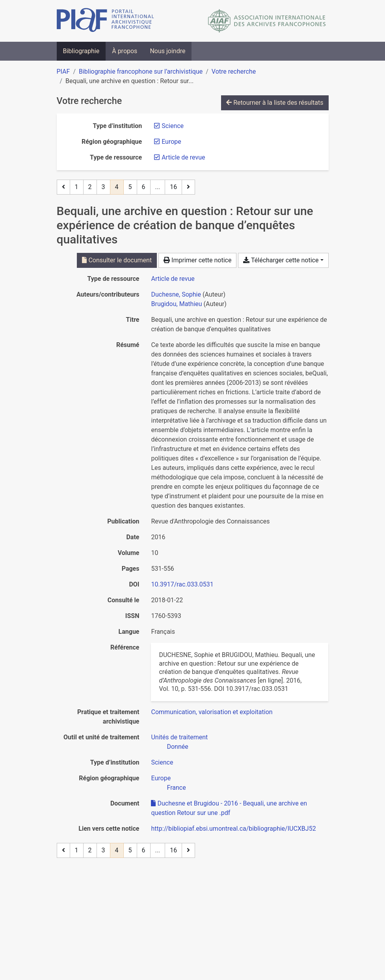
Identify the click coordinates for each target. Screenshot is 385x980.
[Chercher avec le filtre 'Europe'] (161, 778)
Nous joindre (167, 51)
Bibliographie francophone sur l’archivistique (141, 71)
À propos (125, 51)
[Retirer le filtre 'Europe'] (171, 142)
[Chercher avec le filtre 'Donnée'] (177, 747)
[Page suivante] (188, 187)
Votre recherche (234, 71)
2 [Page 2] (90, 187)
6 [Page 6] (144, 187)
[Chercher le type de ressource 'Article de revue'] (173, 279)
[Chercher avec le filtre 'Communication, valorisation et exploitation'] (212, 712)
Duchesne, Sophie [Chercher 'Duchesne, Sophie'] (176, 294)
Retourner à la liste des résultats (275, 103)
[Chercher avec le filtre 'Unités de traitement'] (179, 737)
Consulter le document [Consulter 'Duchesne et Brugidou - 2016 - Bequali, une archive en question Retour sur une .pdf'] (117, 260)
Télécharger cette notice (281, 260)
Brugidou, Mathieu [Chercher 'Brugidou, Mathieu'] (176, 304)
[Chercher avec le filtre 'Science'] (162, 762)
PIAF (63, 71)
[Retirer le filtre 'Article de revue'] (183, 157)
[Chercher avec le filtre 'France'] (176, 788)
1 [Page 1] (77, 187)
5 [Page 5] (130, 187)
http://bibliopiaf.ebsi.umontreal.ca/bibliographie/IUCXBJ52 (233, 829)
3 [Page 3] (103, 187)
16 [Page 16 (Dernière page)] (173, 187)
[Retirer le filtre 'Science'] (173, 126)
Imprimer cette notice (197, 260)
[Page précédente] (63, 187)
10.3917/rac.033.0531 (182, 584)
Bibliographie (81, 51)
